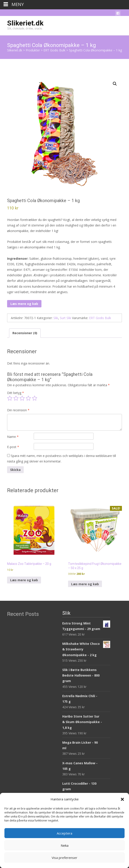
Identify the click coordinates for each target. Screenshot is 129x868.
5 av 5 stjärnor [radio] (35, 398)
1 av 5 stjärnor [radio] (10, 398)
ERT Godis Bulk (100, 318)
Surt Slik (65, 318)
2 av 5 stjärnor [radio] (16, 398)
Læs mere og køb (24, 304)
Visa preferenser (64, 858)
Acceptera (64, 833)
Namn (13, 437)
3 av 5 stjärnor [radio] (22, 398)
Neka (65, 845)
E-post (13, 447)
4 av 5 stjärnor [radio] (28, 398)
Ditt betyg (16, 393)
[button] (122, 799)
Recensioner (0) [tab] (25, 333)
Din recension (18, 410)
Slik (56, 318)
